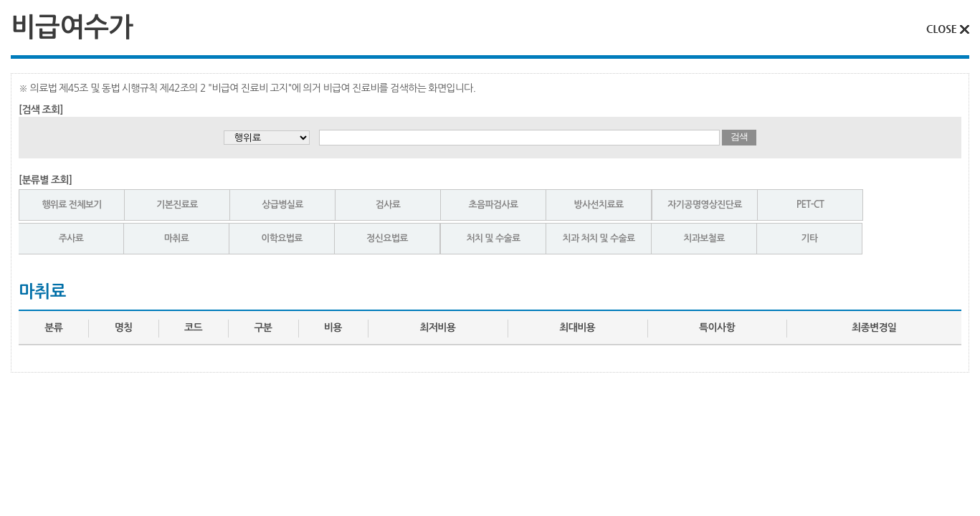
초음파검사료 (493, 205)
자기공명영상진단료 (705, 205)
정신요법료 (387, 238)
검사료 (388, 205)
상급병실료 (282, 205)
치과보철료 (704, 238)
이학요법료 (282, 238)
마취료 (177, 238)
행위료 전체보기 (72, 205)
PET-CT (810, 205)
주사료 (71, 238)
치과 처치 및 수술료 (599, 238)
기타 (809, 238)
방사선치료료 (598, 205)
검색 (739, 137)
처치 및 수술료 (493, 238)
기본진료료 (177, 205)
